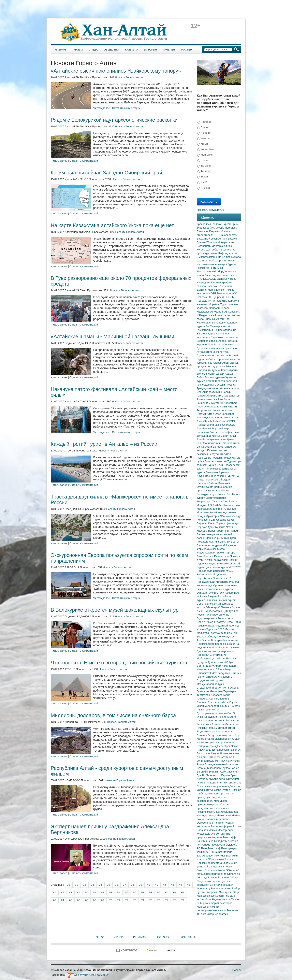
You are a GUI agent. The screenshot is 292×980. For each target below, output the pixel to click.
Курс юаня (211, 253)
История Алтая (210, 710)
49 (78, 892)
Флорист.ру (204, 888)
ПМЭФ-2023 (204, 750)
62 (183, 892)
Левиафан (217, 691)
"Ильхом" (226, 516)
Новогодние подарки (210, 458)
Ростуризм (225, 286)
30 (68, 885)
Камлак (214, 907)
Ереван (202, 242)
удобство (221, 797)
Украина (202, 706)
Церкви (202, 863)
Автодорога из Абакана (222, 366)
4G (199, 914)
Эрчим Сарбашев (218, 491)
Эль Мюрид (217, 228)
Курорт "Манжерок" (209, 607)
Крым (235, 224)
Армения (202, 626)
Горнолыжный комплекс (218, 604)
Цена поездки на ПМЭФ (227, 750)
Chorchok (209, 421)
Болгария (217, 640)
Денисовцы (224, 815)
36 (116, 885)
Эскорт (235, 746)
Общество (111, 50)
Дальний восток (207, 651)
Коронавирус (205, 585)
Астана (223, 239)
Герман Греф (229, 775)
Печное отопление (225, 330)
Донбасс (218, 447)
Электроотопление (217, 615)
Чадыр (227, 392)
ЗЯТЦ (211, 297)
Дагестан (235, 786)
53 (111, 892)
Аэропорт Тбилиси (219, 706)
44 (180, 885)
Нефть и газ (231, 337)
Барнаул (222, 279)
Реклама (140, 937)
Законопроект (223, 739)
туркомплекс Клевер (210, 363)
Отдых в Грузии (207, 593)
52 (103, 892)
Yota (204, 914)
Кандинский (217, 231)
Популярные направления (213, 786)
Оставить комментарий (126, 108)
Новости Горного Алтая (129, 77)
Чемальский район (209, 304)
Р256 (213, 520)
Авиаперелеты (229, 235)
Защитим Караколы (228, 301)
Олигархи (218, 246)
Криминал (217, 783)
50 (87, 892)
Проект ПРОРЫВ (226, 297)
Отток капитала (230, 443)
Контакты (188, 937)
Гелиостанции (227, 618)
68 (94, 900)
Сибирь (234, 877)
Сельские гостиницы (210, 392)
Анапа (228, 731)
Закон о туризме (215, 377)
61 (175, 892)
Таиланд (234, 626)
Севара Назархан (208, 286)
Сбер (200, 604)
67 (87, 900)
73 (135, 900)
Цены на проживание (221, 742)
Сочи (220, 465)
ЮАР (202, 182)
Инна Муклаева (207, 417)
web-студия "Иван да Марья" (88, 975)
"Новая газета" (222, 578)
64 (62, 900)
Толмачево (204, 695)
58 (151, 892)
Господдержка (206, 385)
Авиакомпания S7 (220, 699)
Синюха (212, 600)
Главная (60, 50)
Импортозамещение (209, 257)
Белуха (201, 574)
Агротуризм (215, 545)
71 (119, 900)
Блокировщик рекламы (211, 856)
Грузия (233, 702)
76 (159, 900)
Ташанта (220, 527)
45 (188, 885)
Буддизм (202, 662)
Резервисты (204, 246)
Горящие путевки (216, 764)
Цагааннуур (233, 523)
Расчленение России (210, 720)
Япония (204, 188)
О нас (100, 937)
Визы (208, 461)
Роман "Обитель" (228, 870)
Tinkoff (230, 794)
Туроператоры (213, 611)
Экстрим (229, 783)
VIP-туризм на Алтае (210, 315)
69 (103, 900)
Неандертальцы (207, 815)
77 (167, 900)
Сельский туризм (225, 385)
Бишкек (232, 239)
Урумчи (221, 523)
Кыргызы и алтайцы (224, 436)
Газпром (217, 224)
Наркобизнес (205, 578)
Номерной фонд (207, 746)
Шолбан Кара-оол (226, 381)
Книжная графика (222, 282)
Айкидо (237, 516)
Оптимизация (205, 487)
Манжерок (203, 907)
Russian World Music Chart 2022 (216, 425)
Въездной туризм (219, 877)
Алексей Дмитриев (216, 275)
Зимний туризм (227, 600)
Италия (202, 629)
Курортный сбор (222, 494)
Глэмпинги (203, 783)
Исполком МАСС (223, 571)
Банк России (205, 447)
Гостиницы (216, 268)
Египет (203, 127)
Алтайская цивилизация (212, 439)
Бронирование (226, 651)
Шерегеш (203, 483)
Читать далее (102, 108)
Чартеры (230, 553)
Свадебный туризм (209, 881)
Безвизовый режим (217, 472)
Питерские (212, 892)
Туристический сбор (227, 735)
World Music (224, 417)
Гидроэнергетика (207, 618)
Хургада (236, 257)
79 (183, 900)
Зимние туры (221, 352)
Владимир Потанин (229, 673)
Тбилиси (212, 242)
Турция (203, 177)
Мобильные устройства (211, 658)
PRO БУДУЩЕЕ (207, 279)
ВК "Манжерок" (212, 775)
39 (140, 885)
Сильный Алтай (214, 319)
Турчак (235, 899)
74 (143, 900)
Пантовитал (215, 450)
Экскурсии (211, 717)
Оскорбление (205, 823)
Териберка (230, 691)
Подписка (229, 344)
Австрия (204, 122)
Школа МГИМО (216, 761)
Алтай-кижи (204, 428)
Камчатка (224, 483)
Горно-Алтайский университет (215, 677)
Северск (202, 297)
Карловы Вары (206, 531)
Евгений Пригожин (208, 772)
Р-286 (238, 783)
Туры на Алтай (221, 501)
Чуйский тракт (231, 505)
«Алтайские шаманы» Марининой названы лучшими (112, 336)
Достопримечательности (212, 713)
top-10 (214, 669)
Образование (216, 859)
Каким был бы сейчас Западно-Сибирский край (106, 173)
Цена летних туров (217, 567)
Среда (93, 50)
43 (172, 885)
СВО (200, 443)
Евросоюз (217, 337)
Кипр (224, 633)
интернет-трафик (217, 914)
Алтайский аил (206, 396)
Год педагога (215, 863)
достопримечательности (212, 910)
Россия (229, 867)
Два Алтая (203, 469)
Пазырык (233, 633)
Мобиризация (226, 242)
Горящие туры (225, 261)
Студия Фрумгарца (209, 516)
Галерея (169, 50)
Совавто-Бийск (225, 520)
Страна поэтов (231, 396)
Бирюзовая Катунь (208, 753)
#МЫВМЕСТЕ (228, 407)
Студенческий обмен (210, 688)
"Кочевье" (203, 520)
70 (111, 900)
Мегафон (233, 910)
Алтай (227, 326)
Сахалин (202, 545)
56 (135, 892)
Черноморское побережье (213, 644)
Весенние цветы (221, 888)
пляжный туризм (229, 779)
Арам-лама (222, 666)
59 (159, 892)
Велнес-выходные (208, 534)
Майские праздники (227, 647)
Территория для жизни (211, 410)
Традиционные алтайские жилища (218, 388)
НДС (226, 611)
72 (127, 900)
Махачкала (217, 469)
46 (55, 892)
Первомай (203, 655)
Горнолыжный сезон (229, 359)
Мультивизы (231, 640)
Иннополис (219, 323)
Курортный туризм (227, 531)
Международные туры (210, 684)
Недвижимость (222, 899)
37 (125, 885)
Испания (204, 133)
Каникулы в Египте (217, 564)
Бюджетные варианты (210, 731)
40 (148, 885)
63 (55, 900)
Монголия (205, 155)
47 (62, 892)
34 (100, 885)
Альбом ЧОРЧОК (226, 421)
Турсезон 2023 (216, 629)
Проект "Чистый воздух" (212, 622)
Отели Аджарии (226, 593)
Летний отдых (205, 556)
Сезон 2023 (234, 622)
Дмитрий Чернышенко (211, 290)
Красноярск (204, 224)
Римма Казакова (207, 399)
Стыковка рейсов (218, 702)
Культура (132, 50)
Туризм (77, 50)
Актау (211, 735)
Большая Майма (207, 830)
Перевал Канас (206, 523)
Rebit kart (232, 658)
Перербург (224, 746)
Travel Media (215, 344)
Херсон (223, 341)
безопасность (205, 801)
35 (108, 885)
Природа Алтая (206, 301)
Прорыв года (205, 571)
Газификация (205, 330)
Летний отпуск (227, 728)
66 (78, 900)
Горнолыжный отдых (217, 480)
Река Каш (203, 542)
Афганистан (220, 461)
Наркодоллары (206, 582)
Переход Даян (206, 527)
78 (175, 900)
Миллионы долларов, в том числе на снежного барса (113, 715)
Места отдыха (206, 739)
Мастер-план (225, 830)
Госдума (215, 633)
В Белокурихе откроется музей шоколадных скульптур (115, 610)
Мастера (187, 50)
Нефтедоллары (227, 253)
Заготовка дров (206, 334)
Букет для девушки (221, 885)
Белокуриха (204, 494)
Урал (200, 790)
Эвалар (202, 637)
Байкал (213, 483)
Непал (203, 160)
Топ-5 (227, 688)
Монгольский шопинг (210, 509)
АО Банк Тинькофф (209, 848)
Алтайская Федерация (225, 724)
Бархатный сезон (208, 239)
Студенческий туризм (210, 680)
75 (151, 900)
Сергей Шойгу (206, 666)
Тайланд (204, 171)
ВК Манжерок (214, 326)
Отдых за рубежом (217, 560)
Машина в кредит (214, 841)
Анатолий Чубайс (208, 779)
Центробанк (213, 250)
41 (156, 885)
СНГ (217, 235)
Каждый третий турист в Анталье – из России (104, 444)
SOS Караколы (231, 312)
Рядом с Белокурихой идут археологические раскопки (114, 120)
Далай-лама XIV (218, 662)
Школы (229, 859)
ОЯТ (214, 293)
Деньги (231, 439)
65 (71, 900)
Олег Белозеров (225, 414)
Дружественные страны (212, 476)
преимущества (206, 797)
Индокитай (222, 626)
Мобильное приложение (212, 874)
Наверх (237, 970)
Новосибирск (232, 465)
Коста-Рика (206, 149)
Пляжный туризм (207, 728)
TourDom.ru (204, 640)
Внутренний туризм (209, 370)
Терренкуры (204, 501)
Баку (211, 626)
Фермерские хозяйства (211, 549)
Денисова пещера (227, 812)
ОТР (219, 396)
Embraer (202, 702)
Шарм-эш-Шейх (207, 261)
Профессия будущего (224, 845)
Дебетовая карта (215, 794)
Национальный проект (211, 553)
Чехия (230, 527)
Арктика (214, 542)
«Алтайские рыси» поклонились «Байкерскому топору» (116, 71)
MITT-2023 (235, 567)
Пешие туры (222, 556)
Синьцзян (230, 538)
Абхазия (202, 735)
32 (84, 885)
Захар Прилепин (207, 870)
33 (92, 885)
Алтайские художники (223, 512)
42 (164, 885)
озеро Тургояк (223, 790)
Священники (217, 867)
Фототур (209, 790)
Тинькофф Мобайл (221, 852)
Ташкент (233, 275)
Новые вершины (230, 753)
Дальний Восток (229, 542)
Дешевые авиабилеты (211, 348)
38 (132, 885)
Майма (236, 815)
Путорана (203, 231)
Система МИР (218, 655)
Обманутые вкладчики (220, 637)
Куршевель (204, 834)
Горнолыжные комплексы (213, 355)
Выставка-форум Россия (226, 826)
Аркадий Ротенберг (209, 757)
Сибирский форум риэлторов (215, 903)
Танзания (205, 166)
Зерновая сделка (208, 341)
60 (167, 892)
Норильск (231, 228)
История (151, 50)
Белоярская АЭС (227, 293)
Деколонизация (227, 717)
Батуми (213, 596)
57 (143, 892)
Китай (203, 144)
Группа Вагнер (230, 768)
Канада (203, 138)
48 (71, 892)
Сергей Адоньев (216, 574)
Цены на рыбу (215, 538)
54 (119, 892)
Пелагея (226, 607)
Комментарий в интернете (213, 819)
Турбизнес (203, 228)
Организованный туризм (218, 589)
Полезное (163, 937)
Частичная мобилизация (212, 264)
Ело (230, 713)
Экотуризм (226, 892)
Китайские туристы (227, 582)
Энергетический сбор (210, 271)
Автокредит (215, 837)
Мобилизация (212, 443)
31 (76, 885)
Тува (231, 662)
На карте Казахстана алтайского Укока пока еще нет (112, 225)
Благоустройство (216, 498)
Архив (119, 937)
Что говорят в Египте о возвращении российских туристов (119, 663)
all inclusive (230, 545)
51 (94, 892)
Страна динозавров (209, 768)
